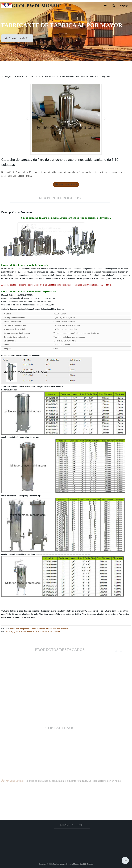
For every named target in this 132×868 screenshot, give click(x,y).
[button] (105, 6)
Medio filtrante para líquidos (18, 614)
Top (125, 860)
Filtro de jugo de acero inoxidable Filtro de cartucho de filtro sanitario (33, 631)
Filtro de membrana (76, 611)
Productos (20, 76)
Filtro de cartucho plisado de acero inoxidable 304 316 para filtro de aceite (38, 629)
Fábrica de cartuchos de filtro (69, 614)
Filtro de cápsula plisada (92, 614)
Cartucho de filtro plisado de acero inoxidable (21, 611)
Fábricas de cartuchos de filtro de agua (18, 617)
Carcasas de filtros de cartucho (98, 611)
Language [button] (124, 6)
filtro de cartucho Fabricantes (116, 614)
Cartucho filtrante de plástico (43, 614)
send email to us (66, 184)
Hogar (8, 76)
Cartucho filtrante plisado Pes (54, 611)
